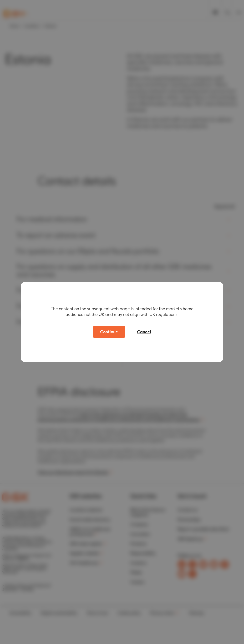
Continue (109, 332)
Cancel (144, 332)
